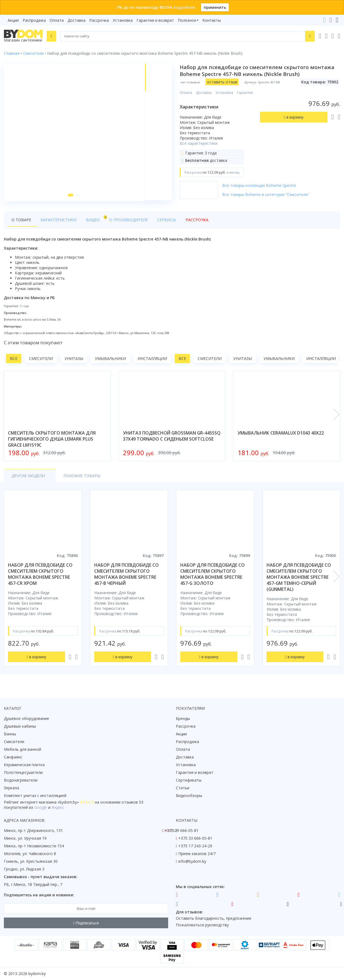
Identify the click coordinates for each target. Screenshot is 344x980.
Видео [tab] (91, 219)
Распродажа (34, 20)
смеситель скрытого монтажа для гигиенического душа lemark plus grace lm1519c (52, 440)
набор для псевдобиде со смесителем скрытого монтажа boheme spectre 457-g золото (213, 575)
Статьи (183, 788)
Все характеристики (199, 143)
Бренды (183, 718)
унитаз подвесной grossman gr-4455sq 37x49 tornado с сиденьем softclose (172, 437)
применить (215, 7)
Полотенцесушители (23, 772)
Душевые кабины (20, 726)
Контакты (212, 20)
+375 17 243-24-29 (195, 846)
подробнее (184, 7)
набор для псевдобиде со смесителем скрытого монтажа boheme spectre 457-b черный (127, 575)
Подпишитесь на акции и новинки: (39, 895)
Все (14, 359)
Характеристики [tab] (57, 221)
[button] (70, 196)
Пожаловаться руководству (202, 925)
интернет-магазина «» (49, 802)
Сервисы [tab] (160, 221)
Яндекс (58, 807)
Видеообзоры (189, 795)
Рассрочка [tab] (188, 221)
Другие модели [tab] (28, 477)
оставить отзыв (222, 82)
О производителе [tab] (123, 221)
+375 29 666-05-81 (182, 830)
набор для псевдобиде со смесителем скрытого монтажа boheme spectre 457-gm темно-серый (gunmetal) (299, 578)
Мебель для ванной (22, 749)
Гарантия (245, 93)
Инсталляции (152, 359)
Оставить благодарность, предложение (214, 918)
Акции (13, 20)
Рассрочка (99, 20)
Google (41, 807)
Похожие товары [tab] (79, 477)
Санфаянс (13, 757)
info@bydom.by (192, 861)
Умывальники (110, 359)
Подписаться (86, 923)
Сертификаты (189, 780)
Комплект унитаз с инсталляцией (35, 795)
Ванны (10, 734)
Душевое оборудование (26, 718)
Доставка (76, 20)
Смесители (41, 359)
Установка (123, 20)
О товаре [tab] (21, 221)
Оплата (57, 20)
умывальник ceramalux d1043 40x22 (281, 434)
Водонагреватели (21, 780)
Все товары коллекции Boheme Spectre (259, 185)
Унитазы (74, 359)
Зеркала (11, 788)
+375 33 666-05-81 (195, 838)
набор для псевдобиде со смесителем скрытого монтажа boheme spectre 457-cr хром (40, 575)
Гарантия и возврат (155, 20)
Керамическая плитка (24, 765)
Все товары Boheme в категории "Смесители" (266, 194)
